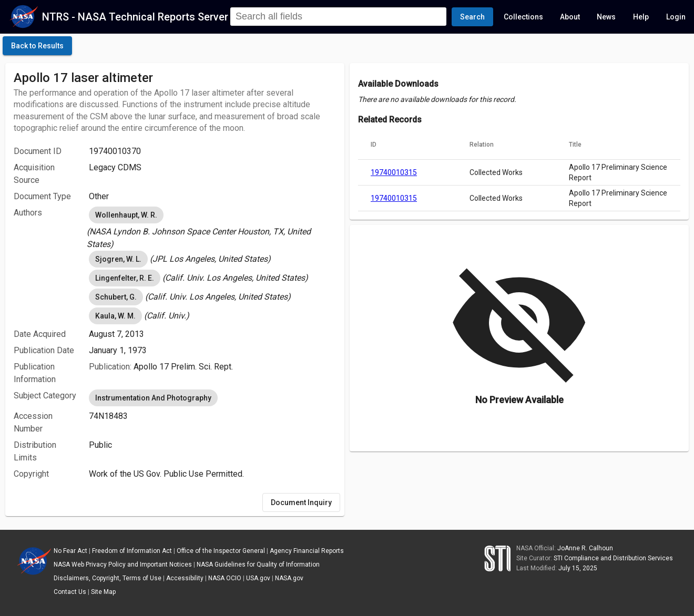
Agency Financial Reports (307, 551)
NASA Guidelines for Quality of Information (258, 564)
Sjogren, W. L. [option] (118, 259)
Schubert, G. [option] (116, 297)
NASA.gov (289, 578)
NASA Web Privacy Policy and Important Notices (123, 564)
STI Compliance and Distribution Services (613, 558)
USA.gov (258, 578)
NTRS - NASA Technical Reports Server (135, 17)
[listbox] (212, 228)
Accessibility (185, 578)
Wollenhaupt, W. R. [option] (126, 215)
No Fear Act (70, 551)
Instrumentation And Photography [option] (153, 398)
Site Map (103, 592)
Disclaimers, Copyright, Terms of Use (108, 578)
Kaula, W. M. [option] (115, 316)
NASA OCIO (225, 578)
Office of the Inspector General (221, 551)
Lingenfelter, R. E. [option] (125, 278)
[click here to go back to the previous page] (37, 46)
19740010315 (394, 172)
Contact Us (70, 592)
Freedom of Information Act (132, 551)
